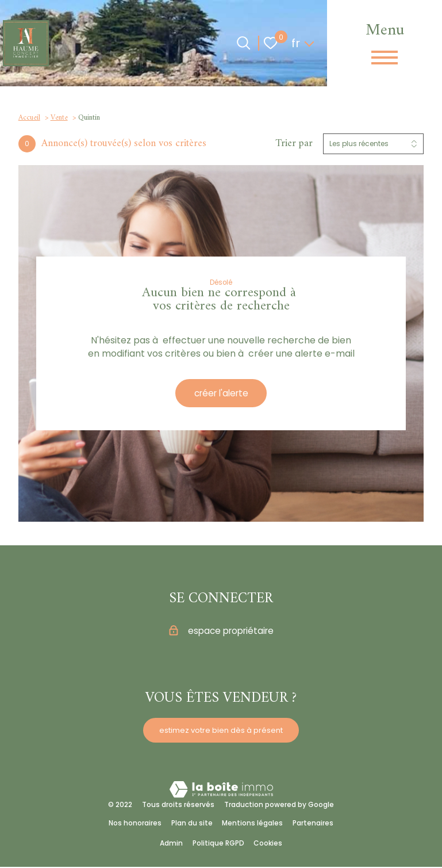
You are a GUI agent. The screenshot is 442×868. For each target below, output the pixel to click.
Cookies (268, 844)
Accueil (29, 118)
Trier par (294, 144)
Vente (59, 118)
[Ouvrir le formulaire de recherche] (243, 43)
